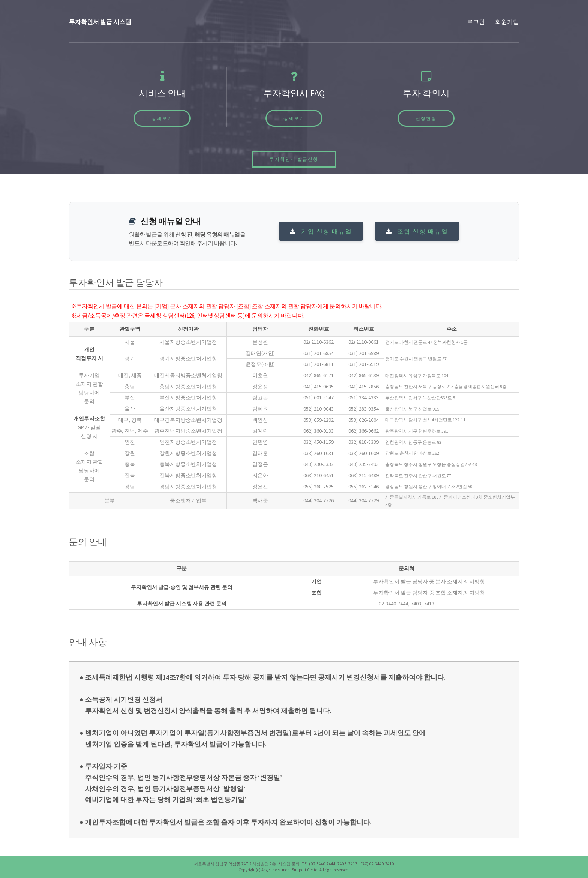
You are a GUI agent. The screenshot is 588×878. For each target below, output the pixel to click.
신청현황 (426, 118)
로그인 (476, 22)
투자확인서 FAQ (294, 93)
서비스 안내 (162, 93)
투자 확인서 (426, 93)
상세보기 (162, 118)
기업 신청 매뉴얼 (321, 231)
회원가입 (507, 22)
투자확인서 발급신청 (294, 159)
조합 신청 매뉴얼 (417, 231)
